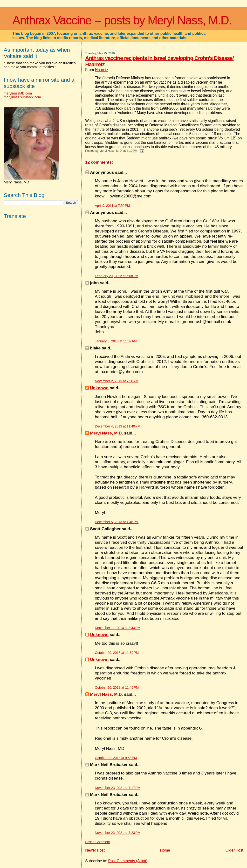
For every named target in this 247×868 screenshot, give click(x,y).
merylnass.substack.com (22, 97)
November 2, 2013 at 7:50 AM (117, 381)
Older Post (234, 850)
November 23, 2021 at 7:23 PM (118, 833)
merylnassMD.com (18, 93)
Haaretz (102, 70)
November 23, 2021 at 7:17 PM (118, 788)
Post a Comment (97, 842)
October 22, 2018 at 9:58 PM (116, 758)
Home (165, 850)
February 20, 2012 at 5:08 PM (117, 276)
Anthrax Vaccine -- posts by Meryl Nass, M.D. (122, 20)
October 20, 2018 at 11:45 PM (117, 688)
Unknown (99, 388)
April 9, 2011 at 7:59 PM (112, 206)
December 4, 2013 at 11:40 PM (118, 426)
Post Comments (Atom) (128, 861)
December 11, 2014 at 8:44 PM (118, 628)
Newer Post (95, 850)
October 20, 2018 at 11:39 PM (117, 653)
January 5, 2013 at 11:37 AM (116, 341)
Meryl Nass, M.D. (106, 433)
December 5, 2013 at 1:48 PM (117, 522)
